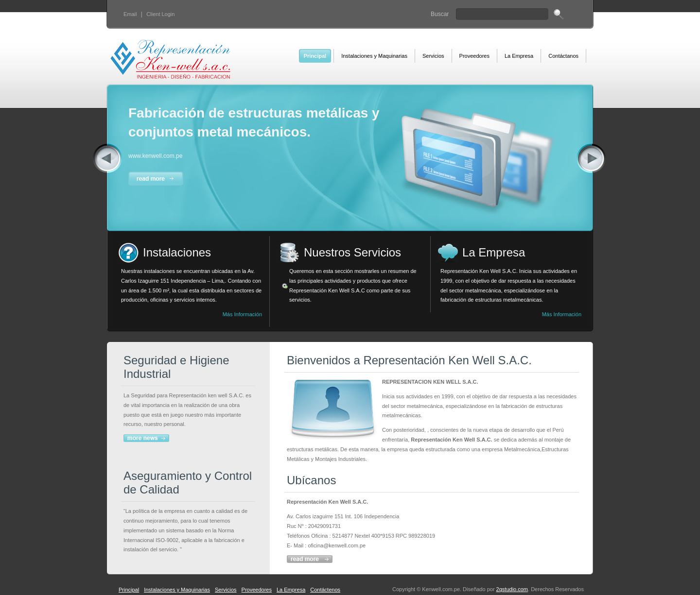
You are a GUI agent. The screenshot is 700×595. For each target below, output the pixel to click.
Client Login (160, 14)
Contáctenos (325, 590)
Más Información (242, 314)
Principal (129, 590)
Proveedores (257, 590)
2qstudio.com (512, 589)
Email (130, 14)
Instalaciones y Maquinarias (177, 590)
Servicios (226, 590)
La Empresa (291, 590)
